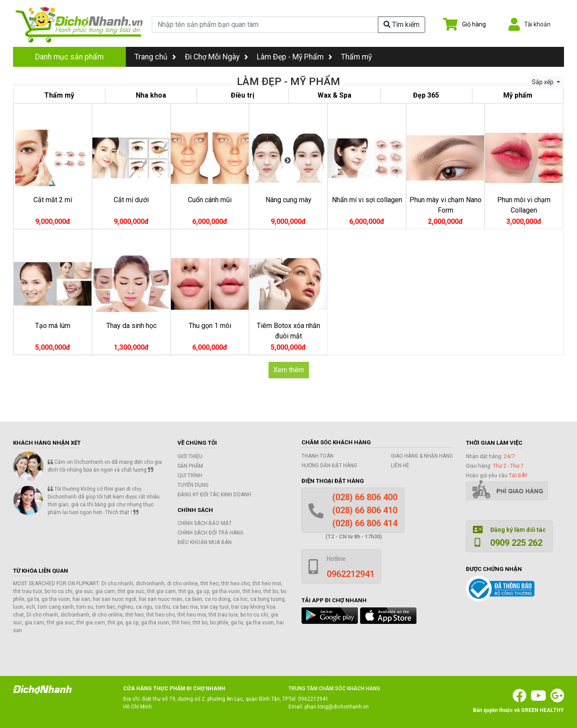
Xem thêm (289, 370)
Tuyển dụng (193, 485)
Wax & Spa (334, 95)
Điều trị (243, 95)
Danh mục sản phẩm (69, 57)
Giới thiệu (190, 456)
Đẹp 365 (426, 95)
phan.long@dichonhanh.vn (337, 707)
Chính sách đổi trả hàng (210, 533)
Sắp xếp (543, 82)
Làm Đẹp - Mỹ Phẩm (290, 57)
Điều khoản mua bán (205, 542)
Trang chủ (155, 57)
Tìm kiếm (402, 25)
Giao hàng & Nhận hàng (422, 456)
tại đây (518, 475)
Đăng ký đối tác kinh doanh (214, 495)
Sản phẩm (190, 466)
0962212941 (313, 699)
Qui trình (190, 475)
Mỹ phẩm (518, 95)
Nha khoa (151, 95)
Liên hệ (400, 466)
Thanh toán (318, 456)
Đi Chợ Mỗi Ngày (212, 57)
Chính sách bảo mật (205, 523)
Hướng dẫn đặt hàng (329, 466)
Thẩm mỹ (356, 57)
